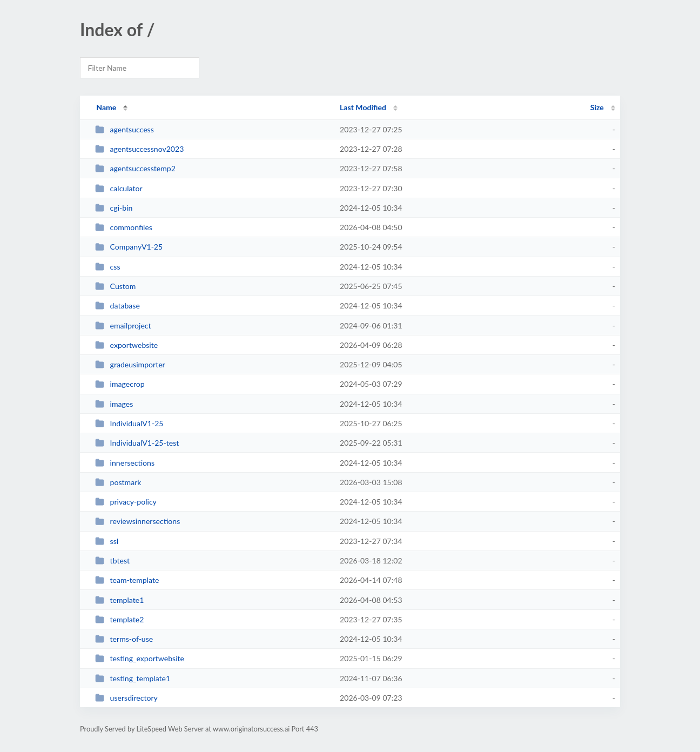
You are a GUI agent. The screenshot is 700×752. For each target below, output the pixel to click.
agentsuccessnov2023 (139, 149)
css (107, 267)
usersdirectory (126, 698)
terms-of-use (124, 639)
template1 (119, 600)
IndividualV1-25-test (137, 443)
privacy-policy (126, 502)
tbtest (112, 560)
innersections (125, 463)
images (114, 404)
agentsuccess (124, 129)
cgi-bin (114, 208)
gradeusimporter (130, 364)
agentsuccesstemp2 (135, 168)
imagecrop (120, 384)
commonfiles (124, 227)
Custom (115, 286)
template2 (119, 619)
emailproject (123, 325)
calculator (119, 188)
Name (106, 107)
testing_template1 (133, 678)
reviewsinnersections (137, 521)
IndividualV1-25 (129, 423)
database (117, 305)
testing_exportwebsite (140, 658)
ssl (107, 541)
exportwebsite (126, 345)
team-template (127, 580)
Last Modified (363, 107)
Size (597, 107)
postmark (118, 482)
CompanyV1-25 (129, 247)
